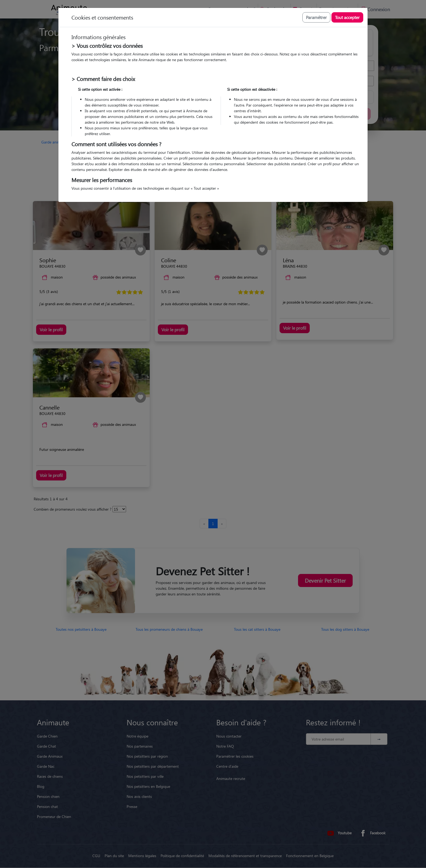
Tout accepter (347, 17)
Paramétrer (316, 17)
